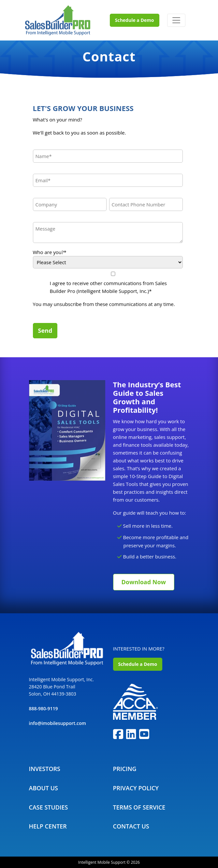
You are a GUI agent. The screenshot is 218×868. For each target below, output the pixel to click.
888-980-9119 (44, 708)
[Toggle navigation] (176, 20)
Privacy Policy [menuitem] (136, 788)
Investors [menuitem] (45, 769)
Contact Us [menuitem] (131, 826)
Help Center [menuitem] (48, 826)
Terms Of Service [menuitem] (139, 807)
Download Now (144, 582)
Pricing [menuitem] (125, 769)
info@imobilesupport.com (58, 723)
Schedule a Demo (135, 20)
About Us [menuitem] (44, 788)
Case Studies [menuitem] (49, 807)
